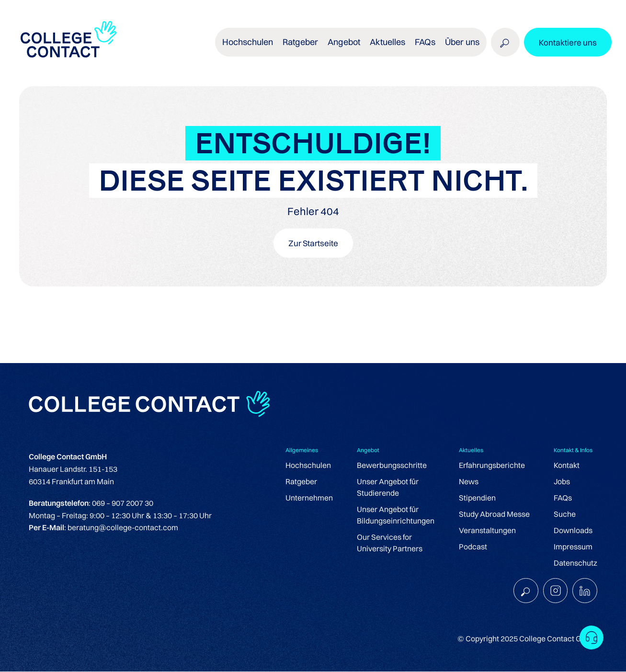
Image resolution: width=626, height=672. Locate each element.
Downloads (573, 531)
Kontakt (567, 466)
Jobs (562, 482)
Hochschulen (249, 43)
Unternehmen (309, 498)
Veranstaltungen (487, 531)
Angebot (344, 43)
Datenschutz (575, 563)
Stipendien (477, 498)
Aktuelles (387, 43)
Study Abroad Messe (494, 514)
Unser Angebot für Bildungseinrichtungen (396, 515)
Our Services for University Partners (390, 543)
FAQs (424, 43)
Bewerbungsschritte (392, 466)
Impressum (573, 547)
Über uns (461, 43)
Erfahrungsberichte (492, 466)
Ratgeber (301, 43)
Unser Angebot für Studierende (388, 488)
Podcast (473, 547)
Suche (565, 514)
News (469, 482)
